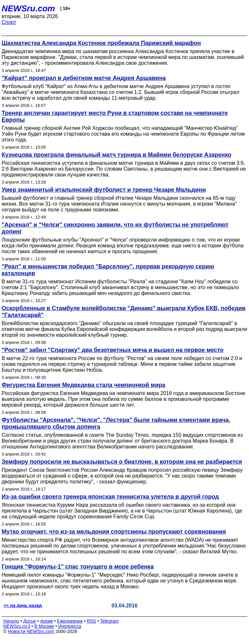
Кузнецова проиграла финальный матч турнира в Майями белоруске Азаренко (117, 155)
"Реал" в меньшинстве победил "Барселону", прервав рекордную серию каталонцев (108, 270)
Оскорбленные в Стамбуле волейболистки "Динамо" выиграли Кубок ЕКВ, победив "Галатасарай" (124, 312)
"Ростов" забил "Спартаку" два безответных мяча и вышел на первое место (113, 350)
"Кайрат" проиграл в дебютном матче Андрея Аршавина (84, 78)
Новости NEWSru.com (31, 631)
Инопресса (70, 626)
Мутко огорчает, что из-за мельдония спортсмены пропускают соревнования (114, 532)
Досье (30, 621)
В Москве (44, 626)
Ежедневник (70, 621)
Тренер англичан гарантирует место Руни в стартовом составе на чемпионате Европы (115, 116)
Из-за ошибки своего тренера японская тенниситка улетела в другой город (110, 497)
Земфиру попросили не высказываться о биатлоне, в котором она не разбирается (122, 462)
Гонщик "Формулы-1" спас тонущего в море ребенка (78, 567)
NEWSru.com (28, 8)
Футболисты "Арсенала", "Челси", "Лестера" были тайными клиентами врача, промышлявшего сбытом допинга (116, 423)
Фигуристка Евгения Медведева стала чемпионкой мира (83, 385)
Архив (47, 621)
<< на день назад (23, 605)
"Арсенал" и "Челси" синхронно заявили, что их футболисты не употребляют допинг (115, 228)
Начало (11, 621)
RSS (91, 621)
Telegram (110, 621)
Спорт (9, 22)
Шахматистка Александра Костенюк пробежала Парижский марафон (101, 43)
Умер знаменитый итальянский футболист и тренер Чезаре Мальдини (104, 190)
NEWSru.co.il (17, 626)
